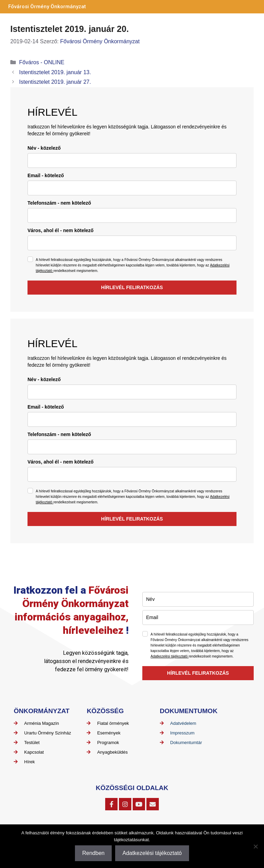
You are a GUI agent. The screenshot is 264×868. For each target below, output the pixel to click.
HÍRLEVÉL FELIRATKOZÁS (132, 287)
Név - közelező (44, 148)
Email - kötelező (46, 175)
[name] (132, 161)
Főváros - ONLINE (42, 62)
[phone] (132, 215)
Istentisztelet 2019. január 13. (55, 72)
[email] (132, 188)
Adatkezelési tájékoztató (170, 656)
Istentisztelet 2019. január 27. (55, 82)
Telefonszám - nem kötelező (59, 203)
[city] (132, 243)
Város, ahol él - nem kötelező (60, 230)
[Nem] (255, 846)
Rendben (93, 853)
